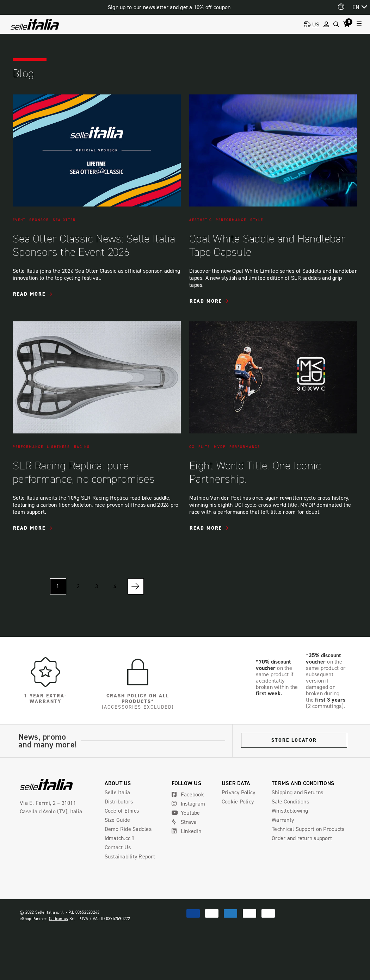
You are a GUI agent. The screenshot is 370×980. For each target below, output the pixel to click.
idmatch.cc (122, 838)
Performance (245, 447)
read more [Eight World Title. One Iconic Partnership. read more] (206, 528)
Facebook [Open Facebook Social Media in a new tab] (188, 794)
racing (82, 447)
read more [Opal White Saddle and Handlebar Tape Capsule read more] (206, 301)
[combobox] (360, 7)
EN (356, 7)
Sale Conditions (290, 802)
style (257, 220)
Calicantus (59, 919)
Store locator (294, 740)
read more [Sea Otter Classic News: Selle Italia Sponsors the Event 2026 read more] (29, 294)
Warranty (283, 820)
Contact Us (118, 847)
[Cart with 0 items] (348, 24)
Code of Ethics (122, 811)
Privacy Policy (239, 792)
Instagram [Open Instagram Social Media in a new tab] (189, 804)
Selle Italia (118, 792)
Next (136, 586)
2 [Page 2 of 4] (78, 586)
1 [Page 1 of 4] (58, 586)
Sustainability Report (130, 856)
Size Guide (118, 820)
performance (231, 220)
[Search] (336, 24)
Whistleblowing (290, 811)
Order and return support (302, 838)
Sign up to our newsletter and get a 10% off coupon (169, 7)
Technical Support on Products (308, 829)
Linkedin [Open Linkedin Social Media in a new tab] (186, 831)
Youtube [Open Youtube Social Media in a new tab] (186, 813)
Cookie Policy (238, 802)
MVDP (220, 447)
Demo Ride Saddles (128, 829)
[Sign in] (326, 24)
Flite (204, 447)
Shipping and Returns (297, 792)
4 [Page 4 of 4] (115, 586)
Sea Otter (64, 220)
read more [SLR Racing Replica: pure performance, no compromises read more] (29, 528)
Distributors (119, 802)
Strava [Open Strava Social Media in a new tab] (184, 822)
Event (19, 220)
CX (192, 447)
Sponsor (39, 220)
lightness (58, 447)
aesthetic (201, 220)
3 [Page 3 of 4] (97, 586)
